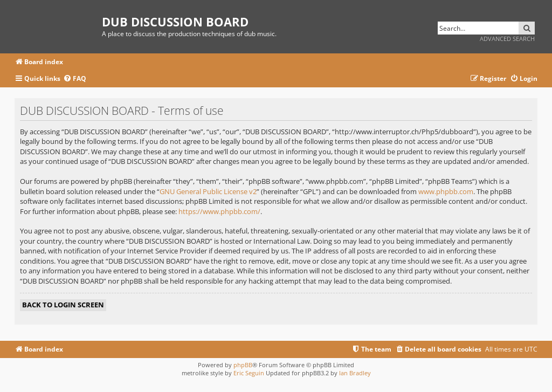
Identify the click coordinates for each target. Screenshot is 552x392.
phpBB (243, 365)
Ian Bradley (355, 373)
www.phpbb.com (446, 191)
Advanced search (507, 39)
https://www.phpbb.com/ (219, 211)
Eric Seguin (249, 373)
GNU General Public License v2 (208, 191)
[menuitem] (75, 79)
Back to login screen (63, 305)
